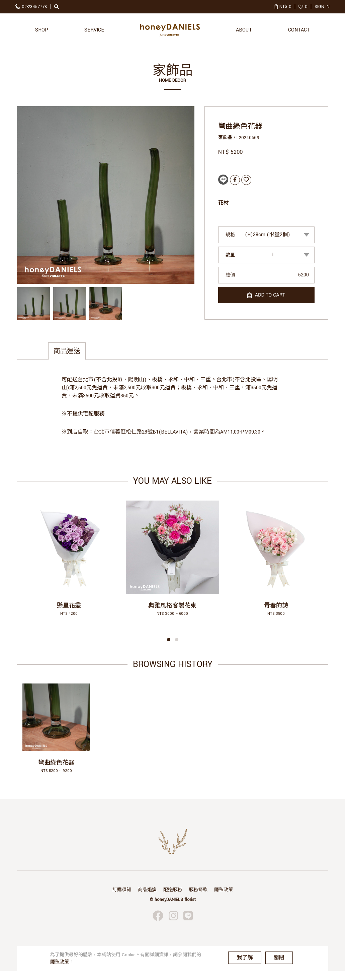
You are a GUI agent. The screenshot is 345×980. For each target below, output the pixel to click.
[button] (169, 640)
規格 (230, 235)
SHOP (42, 30)
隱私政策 (224, 890)
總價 (230, 275)
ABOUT (244, 30)
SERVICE (94, 30)
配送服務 (173, 890)
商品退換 (147, 890)
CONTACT (299, 30)
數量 (230, 255)
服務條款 (198, 890)
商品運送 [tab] (67, 351)
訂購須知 (122, 890)
